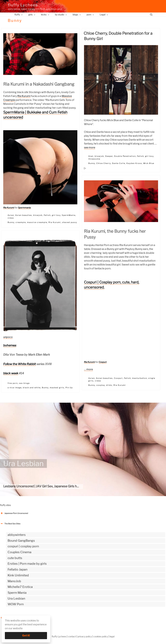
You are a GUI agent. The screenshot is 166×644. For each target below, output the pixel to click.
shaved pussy (70, 222)
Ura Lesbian (23, 463)
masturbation (140, 378)
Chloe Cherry (104, 163)
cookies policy (101, 636)
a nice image (15, 388)
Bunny (11, 222)
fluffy (19, 15)
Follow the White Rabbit (20, 364)
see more (90, 147)
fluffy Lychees (23, 5)
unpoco (8, 337)
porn (90, 15)
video (11, 218)
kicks (45, 15)
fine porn (13, 383)
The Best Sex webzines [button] (12, 618)
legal (112, 636)
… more (88, 369)
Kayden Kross (134, 163)
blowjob (38, 215)
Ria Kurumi (24, 96)
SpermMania (69, 215)
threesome (94, 159)
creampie (21, 222)
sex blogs (24, 383)
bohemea (10, 345)
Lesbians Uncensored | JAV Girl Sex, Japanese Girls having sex (47, 486)
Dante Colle (119, 163)
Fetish (47, 215)
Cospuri (103, 362)
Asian (11, 215)
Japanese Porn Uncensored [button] (14, 513)
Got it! (26, 635)
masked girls (57, 388)
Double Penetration (125, 156)
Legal (104, 15)
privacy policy (85, 636)
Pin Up (69, 388)
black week (11, 373)
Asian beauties (24, 215)
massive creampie (37, 222)
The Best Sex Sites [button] (10, 524)
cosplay (101, 385)
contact (72, 636)
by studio (61, 15)
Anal (91, 156)
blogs (77, 15)
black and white (32, 388)
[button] (40, 54)
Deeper (109, 156)
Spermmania (24, 208)
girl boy (56, 215)
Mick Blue (149, 163)
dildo (109, 385)
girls (32, 15)
